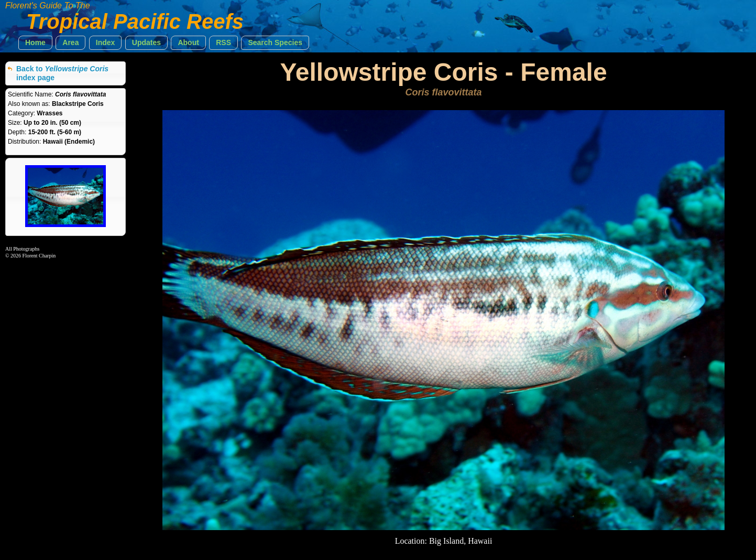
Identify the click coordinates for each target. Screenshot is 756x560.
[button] (35, 43)
